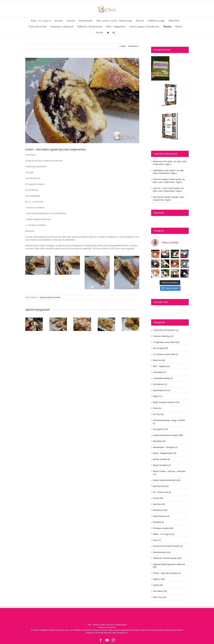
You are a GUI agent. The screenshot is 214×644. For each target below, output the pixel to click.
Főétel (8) (157, 408)
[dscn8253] (82, 100)
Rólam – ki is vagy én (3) (164, 534)
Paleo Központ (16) (161, 516)
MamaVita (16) (159, 441)
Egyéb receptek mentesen (50, 297)
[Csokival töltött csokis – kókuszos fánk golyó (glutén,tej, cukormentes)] (34, 319)
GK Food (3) (158, 414)
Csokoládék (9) (159, 372)
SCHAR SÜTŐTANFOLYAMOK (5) (168, 546)
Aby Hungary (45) (160, 348)
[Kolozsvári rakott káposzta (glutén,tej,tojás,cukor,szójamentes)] (82, 319)
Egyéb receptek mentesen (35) (166, 402)
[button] (114, 32)
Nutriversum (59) (160, 510)
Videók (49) (158, 585)
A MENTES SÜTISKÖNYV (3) (166, 330)
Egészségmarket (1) (162, 390)
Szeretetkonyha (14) (162, 552)
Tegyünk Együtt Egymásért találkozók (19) (169, 566)
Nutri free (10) (159, 504)
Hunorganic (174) (160, 429)
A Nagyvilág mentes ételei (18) (166, 342)
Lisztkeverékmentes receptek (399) (168, 435)
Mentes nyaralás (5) (161, 459)
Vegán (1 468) (159, 579)
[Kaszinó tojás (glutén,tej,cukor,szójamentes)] (58, 319)
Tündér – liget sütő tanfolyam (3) (167, 573)
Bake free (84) (159, 360)
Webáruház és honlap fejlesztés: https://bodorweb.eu (107, 633)
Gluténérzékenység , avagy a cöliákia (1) (169, 422)
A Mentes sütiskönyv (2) (163, 336)
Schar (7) (157, 540)
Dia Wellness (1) (160, 384)
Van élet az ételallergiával (117, 625)
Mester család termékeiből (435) (167, 480)
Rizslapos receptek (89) (163, 528)
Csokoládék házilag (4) (163, 378)
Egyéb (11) (158, 396)
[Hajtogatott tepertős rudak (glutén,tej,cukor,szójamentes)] (106, 319)
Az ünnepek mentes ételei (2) (165, 354)
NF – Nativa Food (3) (162, 492)
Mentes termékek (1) (162, 465)
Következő (133, 46)
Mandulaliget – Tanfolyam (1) (165, 447)
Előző (123, 46)
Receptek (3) (158, 522)
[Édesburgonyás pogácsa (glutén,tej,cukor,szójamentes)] (130, 319)
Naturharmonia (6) (161, 486)
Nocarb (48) (158, 498)
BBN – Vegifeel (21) (161, 366)
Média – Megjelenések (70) (165, 453)
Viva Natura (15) (160, 591)
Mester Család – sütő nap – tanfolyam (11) (169, 473)
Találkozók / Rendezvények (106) (167, 558)
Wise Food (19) (160, 597)
